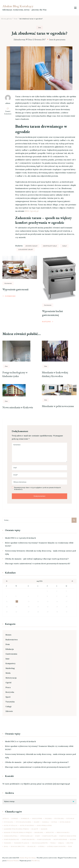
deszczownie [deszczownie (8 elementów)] (37, 818)
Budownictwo (12, 640)
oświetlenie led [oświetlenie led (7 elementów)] (26, 836)
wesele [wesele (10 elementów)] (53, 843)
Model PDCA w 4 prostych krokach (20, 538)
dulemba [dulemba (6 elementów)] (48, 818)
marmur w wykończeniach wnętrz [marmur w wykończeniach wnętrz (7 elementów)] (18, 832)
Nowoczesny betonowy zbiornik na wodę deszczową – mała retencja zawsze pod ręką (40, 552)
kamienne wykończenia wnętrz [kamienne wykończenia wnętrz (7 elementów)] (16, 829)
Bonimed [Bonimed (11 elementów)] (15, 818)
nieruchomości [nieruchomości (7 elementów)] (63, 832)
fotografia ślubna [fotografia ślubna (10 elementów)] (23, 822)
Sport (8, 697)
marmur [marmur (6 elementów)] (44, 829)
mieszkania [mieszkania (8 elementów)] (39, 832)
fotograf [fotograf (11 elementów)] (70, 818)
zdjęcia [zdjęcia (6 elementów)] (61, 843)
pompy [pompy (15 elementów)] (37, 836)
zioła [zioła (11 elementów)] (6, 846)
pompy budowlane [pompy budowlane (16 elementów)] (50, 836)
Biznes (8, 635)
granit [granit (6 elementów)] (37, 822)
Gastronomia (8, 283)
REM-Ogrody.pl (32, 211)
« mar (7, 581)
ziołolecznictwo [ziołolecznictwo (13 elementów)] (18, 846)
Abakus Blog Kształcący (18, 6)
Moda (8, 673)
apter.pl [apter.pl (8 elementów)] (6, 818)
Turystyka (10, 702)
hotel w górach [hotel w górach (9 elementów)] (11, 825)
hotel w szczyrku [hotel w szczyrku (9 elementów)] (27, 825)
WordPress (36, 861)
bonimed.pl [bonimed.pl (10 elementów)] (25, 818)
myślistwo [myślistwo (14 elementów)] (50, 832)
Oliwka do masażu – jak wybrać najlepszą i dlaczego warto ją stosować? (37, 559)
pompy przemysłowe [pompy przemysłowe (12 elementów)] (11, 839)
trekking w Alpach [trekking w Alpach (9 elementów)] (21, 843)
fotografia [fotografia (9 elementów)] (8, 822)
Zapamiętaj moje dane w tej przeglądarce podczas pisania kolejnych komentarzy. (37, 488)
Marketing (10, 668)
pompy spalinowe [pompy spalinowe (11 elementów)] (28, 839)
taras (64, 246)
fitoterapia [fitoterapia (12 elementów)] (59, 818)
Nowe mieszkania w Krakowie (18, 407)
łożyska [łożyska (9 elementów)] (41, 846)
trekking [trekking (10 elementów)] (8, 843)
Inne (8, 659)
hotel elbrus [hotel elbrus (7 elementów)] (65, 822)
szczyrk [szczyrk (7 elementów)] (73, 839)
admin (8, 103)
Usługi (8, 706)
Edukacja (10, 649)
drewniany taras (50, 246)
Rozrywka (10, 692)
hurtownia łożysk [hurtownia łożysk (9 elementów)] (44, 825)
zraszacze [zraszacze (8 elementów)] (31, 846)
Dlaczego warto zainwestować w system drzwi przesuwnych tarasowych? (38, 564)
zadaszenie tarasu (26, 249)
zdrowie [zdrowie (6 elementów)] (70, 843)
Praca (8, 687)
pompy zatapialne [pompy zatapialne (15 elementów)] (44, 839)
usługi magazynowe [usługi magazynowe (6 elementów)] (40, 843)
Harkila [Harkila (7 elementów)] (45, 822)
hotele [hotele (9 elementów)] (54, 822)
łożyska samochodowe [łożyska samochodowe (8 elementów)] (56, 846)
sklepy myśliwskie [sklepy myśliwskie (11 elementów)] (60, 839)
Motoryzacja (11, 678)
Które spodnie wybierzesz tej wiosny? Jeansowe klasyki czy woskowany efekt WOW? (39, 544)
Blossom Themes (13, 861)
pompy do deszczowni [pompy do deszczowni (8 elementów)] (68, 836)
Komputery (11, 663)
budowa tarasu (31, 246)
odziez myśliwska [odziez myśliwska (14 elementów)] (11, 836)
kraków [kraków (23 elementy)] (35, 829)
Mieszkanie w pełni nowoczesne (58, 406)
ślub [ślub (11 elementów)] (70, 846)
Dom (40, 28)
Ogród (8, 683)
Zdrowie (9, 711)
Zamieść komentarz (9, 113)
